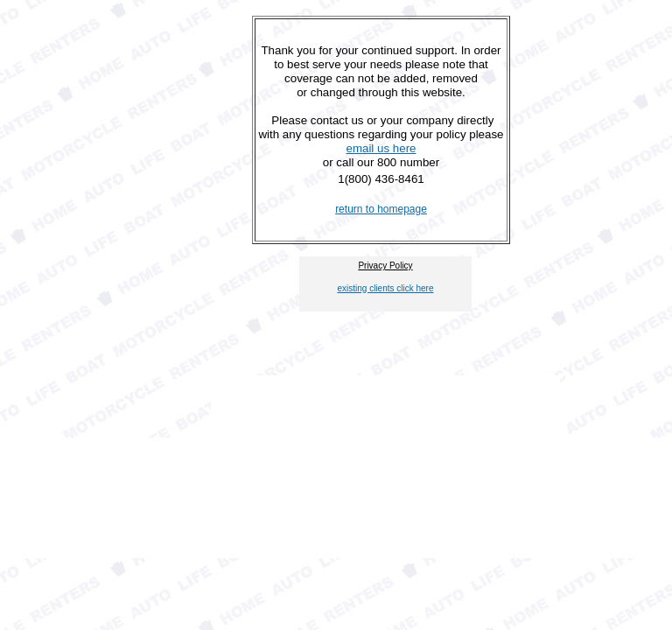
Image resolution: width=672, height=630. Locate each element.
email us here (381, 148)
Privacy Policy (385, 266)
